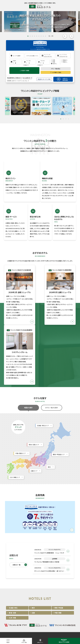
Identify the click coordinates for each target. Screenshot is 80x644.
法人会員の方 (27, 78)
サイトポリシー (24, 594)
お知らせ (14, 594)
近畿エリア (34, 425)
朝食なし (64, 62)
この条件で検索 (24, 71)
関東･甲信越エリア (59, 409)
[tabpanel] (13, 105)
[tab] (28, 36)
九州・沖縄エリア (15, 432)
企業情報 (35, 594)
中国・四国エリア (20, 408)
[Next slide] (72, 36)
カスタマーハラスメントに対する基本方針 (40, 599)
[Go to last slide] (65, 36)
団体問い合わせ (12, 81)
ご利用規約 (65, 594)
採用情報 (44, 594)
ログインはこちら (23, 81)
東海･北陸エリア (34, 399)
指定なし (54, 64)
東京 (49, 421)
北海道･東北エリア (43, 380)
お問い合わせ (54, 594)
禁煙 (53, 60)
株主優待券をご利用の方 (14, 78)
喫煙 (53, 62)
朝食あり (64, 60)
